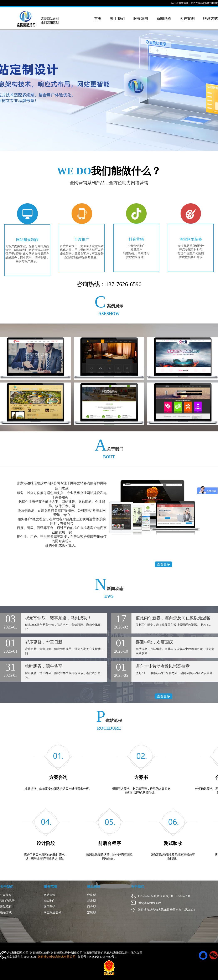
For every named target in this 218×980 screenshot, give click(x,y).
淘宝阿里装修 (191, 239)
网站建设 (50, 895)
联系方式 (211, 19)
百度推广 (82, 240)
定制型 (92, 912)
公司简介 (6, 895)
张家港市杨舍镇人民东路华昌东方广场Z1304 (164, 910)
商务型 (92, 907)
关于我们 (117, 19)
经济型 (92, 895)
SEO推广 (49, 901)
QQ (203, 955)
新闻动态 (164, 19)
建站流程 (6, 907)
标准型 (92, 901)
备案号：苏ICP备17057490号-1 (97, 957)
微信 (214, 955)
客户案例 (187, 19)
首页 (98, 19)
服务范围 (141, 19)
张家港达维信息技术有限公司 (57, 957)
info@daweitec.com (147, 903)
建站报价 (94, 887)
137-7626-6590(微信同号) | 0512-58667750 (161, 896)
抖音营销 (136, 239)
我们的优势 (7, 901)
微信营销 (50, 907)
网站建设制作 (27, 240)
